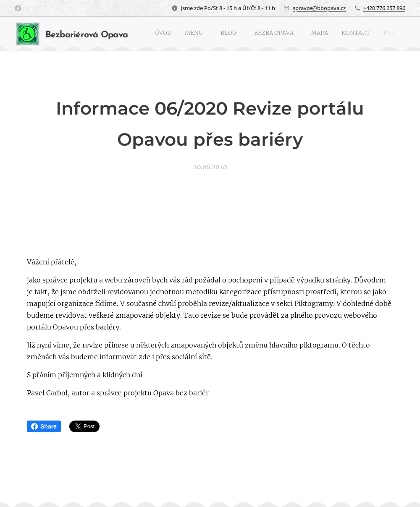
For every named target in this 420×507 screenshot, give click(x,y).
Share (44, 426)
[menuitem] (306, 34)
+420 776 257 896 (384, 8)
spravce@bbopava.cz (319, 8)
